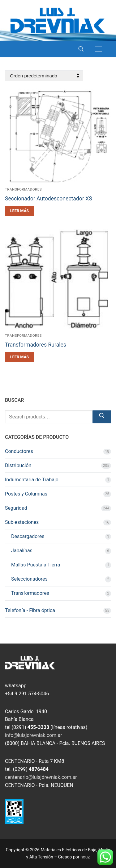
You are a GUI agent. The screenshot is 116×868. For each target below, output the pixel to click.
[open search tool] (81, 49)
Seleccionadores (29, 579)
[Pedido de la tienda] (44, 76)
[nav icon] (99, 49)
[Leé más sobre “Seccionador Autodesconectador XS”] (19, 211)
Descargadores (28, 536)
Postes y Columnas (26, 494)
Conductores (19, 451)
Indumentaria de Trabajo (32, 480)
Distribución (18, 465)
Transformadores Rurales (36, 345)
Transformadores (23, 189)
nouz (85, 857)
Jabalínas (22, 551)
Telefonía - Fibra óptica (30, 610)
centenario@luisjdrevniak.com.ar (41, 777)
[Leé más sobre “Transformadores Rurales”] (19, 357)
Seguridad (16, 508)
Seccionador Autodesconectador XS (49, 199)
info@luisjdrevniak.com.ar (34, 735)
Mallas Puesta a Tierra (36, 565)
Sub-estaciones (22, 522)
